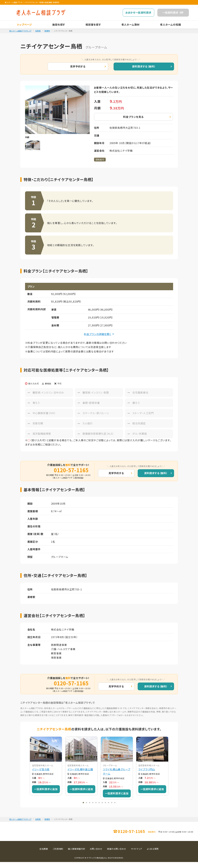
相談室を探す (93, 24)
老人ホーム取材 (131, 24)
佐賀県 (38, 31)
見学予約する (78, 66)
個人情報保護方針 (76, 855)
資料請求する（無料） (144, 66)
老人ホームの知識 (170, 24)
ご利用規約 (58, 855)
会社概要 (44, 855)
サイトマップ (136, 855)
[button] (83, 803)
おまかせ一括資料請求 (138, 12)
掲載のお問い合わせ (117, 855)
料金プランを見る (133, 117)
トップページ (25, 24)
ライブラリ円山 (147, 769)
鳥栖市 (47, 31)
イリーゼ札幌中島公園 (80, 769)
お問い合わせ (96, 855)
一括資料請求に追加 (46, 789)
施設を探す (59, 24)
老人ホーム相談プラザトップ (20, 31)
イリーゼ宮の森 (41, 769)
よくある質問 (153, 855)
